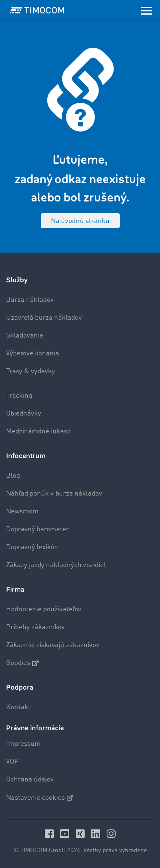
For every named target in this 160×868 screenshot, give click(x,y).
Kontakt (18, 707)
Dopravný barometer (37, 529)
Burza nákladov (30, 300)
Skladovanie (25, 336)
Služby (17, 280)
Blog (13, 476)
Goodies (22, 663)
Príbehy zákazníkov (35, 627)
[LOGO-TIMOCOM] (37, 10)
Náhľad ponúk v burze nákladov (54, 494)
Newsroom (22, 512)
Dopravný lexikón (32, 547)
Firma (15, 590)
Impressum (23, 744)
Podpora (20, 687)
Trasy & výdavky (31, 371)
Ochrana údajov (30, 780)
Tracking (19, 396)
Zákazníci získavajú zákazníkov (53, 645)
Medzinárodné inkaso (38, 432)
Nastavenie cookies (40, 798)
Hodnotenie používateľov (44, 609)
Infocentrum (26, 456)
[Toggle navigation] (147, 10)
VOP (12, 762)
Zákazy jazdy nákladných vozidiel (56, 565)
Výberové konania (33, 354)
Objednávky (24, 414)
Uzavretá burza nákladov (44, 318)
